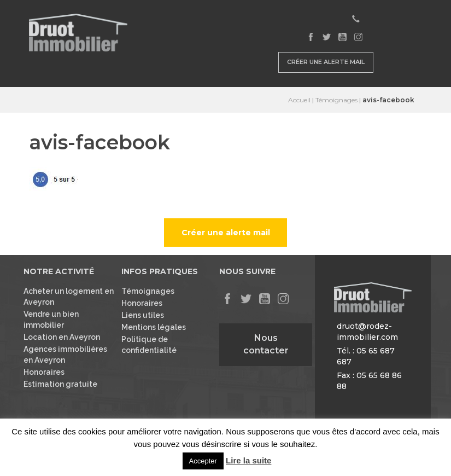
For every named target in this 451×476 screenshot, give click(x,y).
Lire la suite (248, 460)
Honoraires (44, 372)
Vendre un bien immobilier (51, 320)
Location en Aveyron (62, 337)
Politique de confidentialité (149, 345)
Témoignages (336, 100)
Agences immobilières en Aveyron (65, 355)
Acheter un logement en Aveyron (69, 297)
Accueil (299, 100)
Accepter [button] (203, 461)
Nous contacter (266, 344)
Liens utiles (143, 315)
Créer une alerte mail (326, 62)
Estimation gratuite (60, 384)
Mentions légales (154, 327)
